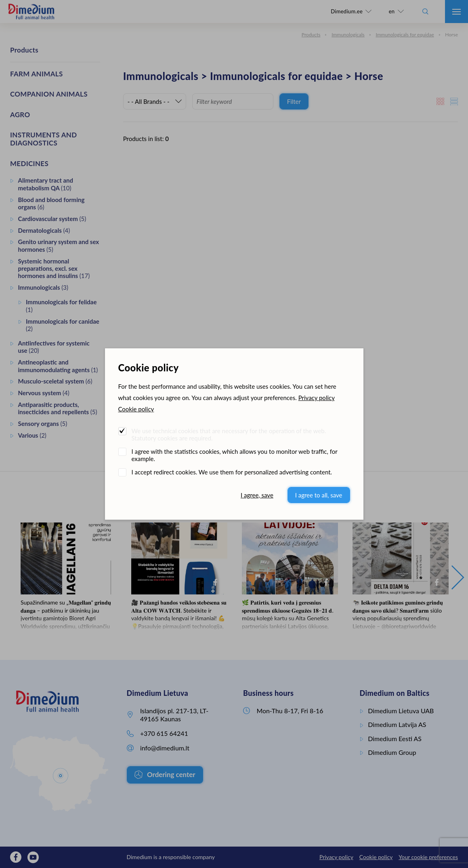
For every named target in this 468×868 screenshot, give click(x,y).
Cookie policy (136, 409)
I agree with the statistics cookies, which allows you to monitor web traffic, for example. (235, 455)
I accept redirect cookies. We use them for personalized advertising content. (232, 472)
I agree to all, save (319, 495)
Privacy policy (317, 398)
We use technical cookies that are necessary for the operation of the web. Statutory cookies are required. (229, 434)
